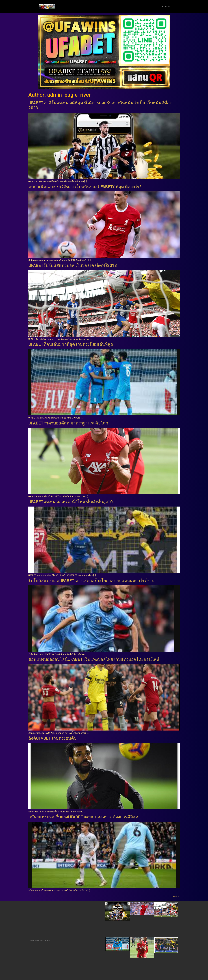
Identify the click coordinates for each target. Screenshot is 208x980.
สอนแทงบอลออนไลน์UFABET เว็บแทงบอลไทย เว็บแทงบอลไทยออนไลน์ (94, 659)
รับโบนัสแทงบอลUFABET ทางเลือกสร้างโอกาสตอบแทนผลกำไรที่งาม (91, 581)
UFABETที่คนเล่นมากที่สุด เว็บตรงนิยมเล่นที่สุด (71, 344)
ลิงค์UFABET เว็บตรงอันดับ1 (54, 738)
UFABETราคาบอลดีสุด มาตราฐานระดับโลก (68, 423)
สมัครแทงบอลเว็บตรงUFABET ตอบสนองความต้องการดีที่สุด (83, 817)
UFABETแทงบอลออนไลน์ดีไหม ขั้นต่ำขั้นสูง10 (71, 502)
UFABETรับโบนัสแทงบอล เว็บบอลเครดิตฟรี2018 (73, 265)
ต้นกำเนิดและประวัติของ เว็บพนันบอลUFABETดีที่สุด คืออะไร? (85, 187)
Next (176, 896)
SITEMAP (166, 7)
